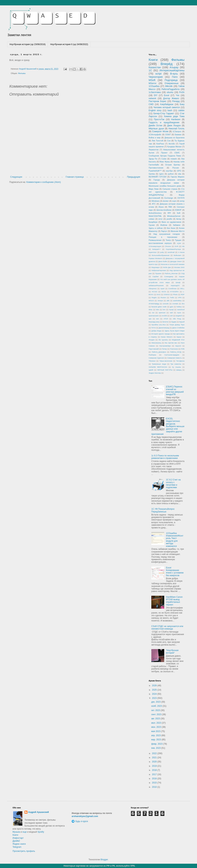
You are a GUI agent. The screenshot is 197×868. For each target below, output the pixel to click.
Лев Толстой (158, 141)
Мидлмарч (156, 267)
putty (162, 252)
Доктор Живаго (171, 98)
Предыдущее (134, 177)
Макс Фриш (165, 162)
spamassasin (154, 316)
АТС (154, 204)
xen (158, 319)
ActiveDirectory (155, 213)
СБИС (177, 153)
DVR (176, 246)
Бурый (182, 322)
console (166, 304)
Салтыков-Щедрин (172, 355)
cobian (152, 219)
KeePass (160, 144)
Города (157, 180)
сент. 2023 (157, 714)
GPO (179, 171)
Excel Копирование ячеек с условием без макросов (175, 572)
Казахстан (155, 67)
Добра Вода (156, 331)
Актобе (172, 144)
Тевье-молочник (166, 361)
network (152, 98)
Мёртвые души (156, 129)
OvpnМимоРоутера (173, 249)
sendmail (171, 252)
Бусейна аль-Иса (159, 325)
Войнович (177, 255)
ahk (168, 301)
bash (170, 110)
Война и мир (155, 138)
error (161, 219)
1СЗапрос (177, 131)
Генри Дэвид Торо (177, 325)
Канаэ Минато (167, 337)
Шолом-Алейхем (164, 210)
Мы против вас (171, 343)
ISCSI (164, 292)
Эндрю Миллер (155, 373)
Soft (179, 213)
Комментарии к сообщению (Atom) (44, 182)
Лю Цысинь (163, 340)
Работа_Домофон (159, 352)
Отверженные (172, 83)
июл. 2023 (156, 723)
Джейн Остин (155, 126)
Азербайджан (167, 104)
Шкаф (178, 282)
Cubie (164, 159)
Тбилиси (152, 361)
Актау (179, 219)
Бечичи (165, 322)
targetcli (179, 316)
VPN (180, 298)
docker (166, 201)
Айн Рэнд (177, 319)
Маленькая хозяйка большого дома (165, 186)
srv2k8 (164, 316)
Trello (172, 298)
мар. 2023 (156, 740)
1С (150, 70)
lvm (164, 310)
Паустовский (154, 349)
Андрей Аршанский (39, 812)
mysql (171, 310)
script (158, 74)
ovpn (174, 201)
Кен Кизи (171, 228)
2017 (155, 774)
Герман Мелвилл (155, 258)
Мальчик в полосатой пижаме (173, 264)
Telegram (17, 847)
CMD (151, 104)
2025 (155, 690)
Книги (153, 60)
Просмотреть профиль (24, 851)
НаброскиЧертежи (159, 270)
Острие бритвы (173, 165)
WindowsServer (174, 216)
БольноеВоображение (161, 255)
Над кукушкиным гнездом (166, 234)
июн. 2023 (156, 727)
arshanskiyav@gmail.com (85, 816)
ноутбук (169, 171)
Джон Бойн (163, 261)
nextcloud (181, 310)
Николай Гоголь (176, 129)
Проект (164, 153)
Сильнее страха (170, 189)
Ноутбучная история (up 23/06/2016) (27, 44)
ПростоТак (159, 119)
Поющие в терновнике (163, 237)
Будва (174, 322)
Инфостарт (18, 838)
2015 (155, 783)
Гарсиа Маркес (178, 177)
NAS (158, 294)
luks (158, 310)
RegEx (154, 298)
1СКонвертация (155, 246)
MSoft (152, 80)
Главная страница (75, 177)
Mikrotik (169, 86)
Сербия (156, 276)
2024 (155, 694)
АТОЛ (166, 319)
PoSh (182, 92)
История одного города (161, 334)
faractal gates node (159, 307)
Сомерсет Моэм (160, 131)
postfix (169, 219)
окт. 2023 (156, 710)
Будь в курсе (82, 821)
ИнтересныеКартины (172, 70)
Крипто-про (153, 264)
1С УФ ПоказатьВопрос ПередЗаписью (163, 510)
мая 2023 (156, 731)
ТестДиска (180, 361)
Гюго (175, 77)
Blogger (104, 860)
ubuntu (170, 92)
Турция (178, 240)
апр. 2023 (156, 735)
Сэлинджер (169, 276)
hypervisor (153, 252)
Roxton (163, 298)
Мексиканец (156, 343)
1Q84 (179, 243)
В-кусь (174, 74)
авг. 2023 (156, 719)
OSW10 (167, 294)
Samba (152, 174)
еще (25, 832)
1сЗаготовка (155, 92)
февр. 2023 (157, 744)
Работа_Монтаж (171, 273)
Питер (164, 349)
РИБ (183, 349)
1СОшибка (154, 86)
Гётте (153, 328)
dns (183, 304)
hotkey (179, 307)
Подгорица (171, 80)
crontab (175, 304)
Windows (155, 201)
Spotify (41, 832)
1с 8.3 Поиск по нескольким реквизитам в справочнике (165, 457)
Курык (179, 337)
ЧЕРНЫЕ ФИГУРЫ (165, 370)
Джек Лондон (174, 126)
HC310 (155, 292)
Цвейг (151, 370)
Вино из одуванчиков (171, 222)
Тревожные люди (159, 364)
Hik (183, 246)
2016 (155, 779)
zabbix (181, 110)
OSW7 (168, 135)
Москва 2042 (179, 267)
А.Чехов (181, 252)
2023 (155, 698)
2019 (155, 766)
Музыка (16, 832)
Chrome (168, 246)
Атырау (174, 67)
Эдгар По (153, 159)
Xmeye (160, 301)
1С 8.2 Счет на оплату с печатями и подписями (173, 484)
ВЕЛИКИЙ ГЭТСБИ (158, 177)
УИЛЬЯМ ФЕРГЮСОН (158, 367)
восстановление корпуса (160, 243)
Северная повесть (174, 358)
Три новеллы (176, 364)
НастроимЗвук (165, 346)
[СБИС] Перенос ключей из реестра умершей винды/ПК (175, 391)
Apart (162, 289)
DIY (156, 95)
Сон (169, 141)
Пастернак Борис (157, 101)
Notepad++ (156, 249)
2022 (155, 753)
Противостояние (156, 168)
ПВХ (170, 207)
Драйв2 (16, 841)
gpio (172, 307)
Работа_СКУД (176, 352)
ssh (171, 316)
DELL (182, 289)
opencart (162, 313)
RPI (169, 213)
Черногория (156, 77)
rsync (179, 313)
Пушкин (158, 273)
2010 (155, 787)
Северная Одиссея (156, 358)
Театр (168, 240)
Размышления (155, 240)
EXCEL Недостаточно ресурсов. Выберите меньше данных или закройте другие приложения (168, 426)
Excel (166, 95)
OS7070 (181, 198)
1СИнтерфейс (155, 135)
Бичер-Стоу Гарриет (164, 114)
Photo (175, 294)
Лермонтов (154, 150)
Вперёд (167, 64)
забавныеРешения (156, 285)
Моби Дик (167, 267)
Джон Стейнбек (178, 328)
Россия (176, 168)
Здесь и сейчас (156, 228)
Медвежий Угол (178, 340)
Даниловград (164, 328)
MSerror (152, 83)
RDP (183, 294)
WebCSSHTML (155, 216)
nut (153, 313)
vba (180, 174)
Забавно (177, 225)
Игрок (161, 207)
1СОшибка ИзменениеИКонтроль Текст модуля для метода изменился (175, 540)
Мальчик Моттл (178, 231)
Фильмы (22, 73)
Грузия (152, 225)
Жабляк (164, 225)
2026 (155, 686)
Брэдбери (153, 222)
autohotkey (177, 301)
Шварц (179, 370)
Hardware (176, 119)
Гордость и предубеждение (164, 122)
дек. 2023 (156, 702)
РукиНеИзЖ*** (155, 171)
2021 (155, 758)
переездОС (175, 285)
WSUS (151, 301)
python (171, 174)
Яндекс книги (19, 844)
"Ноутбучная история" (172, 652)
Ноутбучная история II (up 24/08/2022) (69, 44)
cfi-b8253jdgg (154, 304)
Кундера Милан (174, 147)
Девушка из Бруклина (174, 138)
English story (155, 110)
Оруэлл (178, 346)
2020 (155, 762)
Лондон (152, 340)
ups (150, 319)
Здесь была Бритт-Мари (175, 331)
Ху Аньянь (176, 367)
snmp (182, 201)
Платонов (174, 349)
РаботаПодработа (170, 89)
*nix (177, 95)
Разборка (152, 355)
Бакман (178, 135)
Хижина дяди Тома (174, 116)
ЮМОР (178, 210)
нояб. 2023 (157, 706)
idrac (151, 310)
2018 (155, 770)
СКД (183, 273)
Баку (182, 104)
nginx (161, 174)
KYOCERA (175, 292)
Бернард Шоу (154, 322)
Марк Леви (154, 189)
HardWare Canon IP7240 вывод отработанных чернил (174, 601)
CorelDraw (172, 289)
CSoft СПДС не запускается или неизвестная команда (167, 628)
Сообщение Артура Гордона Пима (165, 156)
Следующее (16, 177)
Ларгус (164, 231)
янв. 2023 (156, 748)
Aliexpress (153, 289)
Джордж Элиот (176, 261)
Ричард (176, 101)
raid (171, 313)
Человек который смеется (166, 107)
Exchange (169, 198)
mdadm (174, 159)
